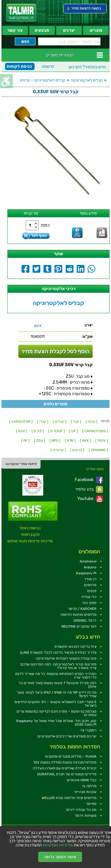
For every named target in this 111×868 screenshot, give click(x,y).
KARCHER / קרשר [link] (82, 609)
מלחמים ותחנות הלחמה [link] (78, 615)
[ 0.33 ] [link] (38, 431)
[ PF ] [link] (25, 441)
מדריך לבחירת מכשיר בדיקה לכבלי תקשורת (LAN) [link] (58, 652)
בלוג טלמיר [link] (89, 489)
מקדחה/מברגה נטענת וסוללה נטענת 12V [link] (65, 762)
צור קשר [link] (15, 30)
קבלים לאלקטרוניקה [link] (87, 80)
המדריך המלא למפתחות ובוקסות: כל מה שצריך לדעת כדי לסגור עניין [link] (56, 676)
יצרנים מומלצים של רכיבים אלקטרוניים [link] (67, 736)
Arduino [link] (90, 567)
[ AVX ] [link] (85, 441)
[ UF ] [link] (74, 431)
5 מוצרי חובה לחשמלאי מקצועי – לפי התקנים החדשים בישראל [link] (55, 704)
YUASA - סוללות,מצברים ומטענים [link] (71, 756)
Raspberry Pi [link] (86, 573)
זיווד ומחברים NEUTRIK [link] (79, 626)
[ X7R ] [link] (70, 441)
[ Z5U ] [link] (40, 441)
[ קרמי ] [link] (91, 422)
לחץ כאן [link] (87, 67)
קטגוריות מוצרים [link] (60, 55)
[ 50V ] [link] (22, 431)
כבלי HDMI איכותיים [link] (82, 780)
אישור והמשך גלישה (60, 857)
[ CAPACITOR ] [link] (21, 422)
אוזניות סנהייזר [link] (85, 792)
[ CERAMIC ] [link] (98, 450)
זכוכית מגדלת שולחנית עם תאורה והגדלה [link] (65, 768)
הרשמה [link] (48, 66)
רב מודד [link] (90, 579)
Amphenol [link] (88, 561)
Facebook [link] (89, 480)
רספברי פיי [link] (89, 730)
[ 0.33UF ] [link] (57, 431)
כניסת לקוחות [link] (19, 66)
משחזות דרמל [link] (86, 816)
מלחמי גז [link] (89, 786)
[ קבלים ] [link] (59, 422)
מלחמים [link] (90, 585)
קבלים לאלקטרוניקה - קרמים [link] (43, 80)
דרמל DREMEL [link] (85, 621)
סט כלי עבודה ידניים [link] (81, 810)
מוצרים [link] (96, 30)
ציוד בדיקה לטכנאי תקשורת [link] (75, 647)
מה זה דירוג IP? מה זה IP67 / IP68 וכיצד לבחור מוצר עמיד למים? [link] (57, 694)
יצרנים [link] (69, 30)
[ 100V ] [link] (102, 441)
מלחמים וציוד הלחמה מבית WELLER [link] (69, 798)
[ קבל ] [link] (76, 422)
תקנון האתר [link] (30, 535)
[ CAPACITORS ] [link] (95, 431)
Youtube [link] (90, 499)
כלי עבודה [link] (89, 597)
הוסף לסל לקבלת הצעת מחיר (55, 351)
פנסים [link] (92, 591)
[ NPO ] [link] (55, 441)
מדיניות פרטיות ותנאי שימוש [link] (30, 541)
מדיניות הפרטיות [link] (58, 845)
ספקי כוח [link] (90, 603)
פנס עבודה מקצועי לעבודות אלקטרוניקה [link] (66, 658)
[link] (21, 13)
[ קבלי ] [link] (43, 422)
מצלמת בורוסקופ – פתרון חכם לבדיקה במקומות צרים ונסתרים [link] (57, 713)
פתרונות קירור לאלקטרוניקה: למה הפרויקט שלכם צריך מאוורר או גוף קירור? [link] (58, 666)
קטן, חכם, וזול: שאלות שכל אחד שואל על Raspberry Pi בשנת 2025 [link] (56, 723)
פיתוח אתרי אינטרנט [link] (21, 464)
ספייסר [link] (91, 804)
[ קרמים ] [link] (77, 450)
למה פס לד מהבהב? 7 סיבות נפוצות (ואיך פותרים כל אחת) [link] (58, 685)
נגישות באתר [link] (30, 528)
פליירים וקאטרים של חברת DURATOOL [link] (67, 774)
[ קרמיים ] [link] (58, 450)
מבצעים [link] (42, 30)
